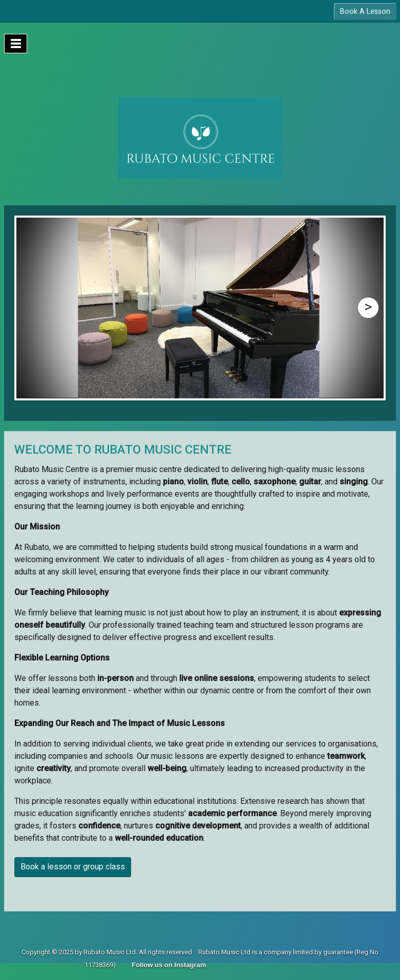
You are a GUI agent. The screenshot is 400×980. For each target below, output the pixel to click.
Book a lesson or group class (73, 867)
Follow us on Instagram (169, 965)
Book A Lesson (365, 12)
